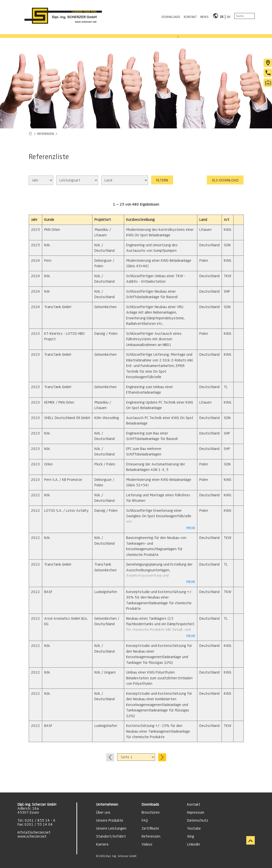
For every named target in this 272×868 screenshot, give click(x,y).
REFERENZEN (109, 33)
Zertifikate (150, 828)
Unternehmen (107, 804)
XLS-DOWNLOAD (225, 180)
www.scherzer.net (32, 836)
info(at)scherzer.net (34, 832)
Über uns (103, 812)
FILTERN (162, 180)
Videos (147, 844)
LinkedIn (194, 844)
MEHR (191, 528)
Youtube (194, 828)
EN (229, 16)
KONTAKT (190, 16)
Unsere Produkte (110, 820)
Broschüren (151, 812)
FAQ (145, 820)
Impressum (196, 812)
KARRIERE (143, 33)
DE (222, 16)
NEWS (204, 16)
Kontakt (194, 804)
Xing (191, 836)
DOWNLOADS (171, 16)
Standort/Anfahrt (111, 836)
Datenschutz (198, 820)
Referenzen (151, 836)
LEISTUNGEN (73, 33)
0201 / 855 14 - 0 (40, 820)
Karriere (102, 844)
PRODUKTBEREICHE (32, 33)
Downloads (150, 804)
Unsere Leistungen (111, 828)
